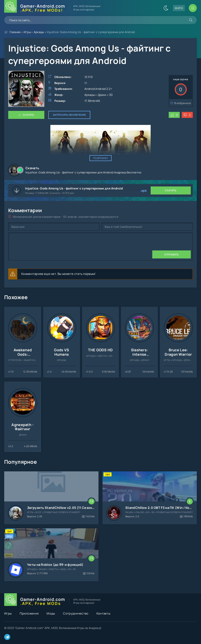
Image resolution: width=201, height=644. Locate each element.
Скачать (28, 115)
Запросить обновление (69, 115)
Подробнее (100, 158)
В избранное (183, 103)
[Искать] (191, 20)
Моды (51, 613)
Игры (27, 32)
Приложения (29, 613)
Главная (15, 32)
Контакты (103, 613)
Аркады (39, 32)
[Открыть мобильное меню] (193, 8)
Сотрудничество (76, 613)
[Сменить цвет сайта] (166, 8)
